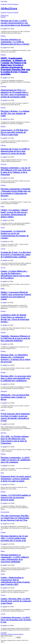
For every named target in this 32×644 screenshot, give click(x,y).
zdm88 (5, 29)
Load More (4, 633)
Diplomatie (4, 391)
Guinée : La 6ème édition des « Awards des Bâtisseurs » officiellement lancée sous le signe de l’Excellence (15, 275)
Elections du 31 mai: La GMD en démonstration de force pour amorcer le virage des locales (15, 151)
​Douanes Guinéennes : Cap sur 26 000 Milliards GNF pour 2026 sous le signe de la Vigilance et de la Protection (16, 171)
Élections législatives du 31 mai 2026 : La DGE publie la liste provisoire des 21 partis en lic (14, 538)
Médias (3, 289)
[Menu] (1, 14)
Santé (2, 473)
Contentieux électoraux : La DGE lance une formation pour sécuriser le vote (16, 620)
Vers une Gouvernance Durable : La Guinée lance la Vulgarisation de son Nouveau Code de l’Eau (15, 518)
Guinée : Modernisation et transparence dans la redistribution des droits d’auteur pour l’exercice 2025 (15, 581)
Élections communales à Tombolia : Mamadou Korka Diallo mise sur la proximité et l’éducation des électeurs (16, 192)
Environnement (5, 512)
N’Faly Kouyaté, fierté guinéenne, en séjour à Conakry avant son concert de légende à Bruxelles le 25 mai (15, 417)
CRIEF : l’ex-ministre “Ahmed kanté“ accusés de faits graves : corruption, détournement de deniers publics (14, 213)
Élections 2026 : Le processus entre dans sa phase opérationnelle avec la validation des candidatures (16, 378)
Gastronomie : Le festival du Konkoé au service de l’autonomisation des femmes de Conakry (15, 234)
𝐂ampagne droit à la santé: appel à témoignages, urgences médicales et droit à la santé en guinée (16, 479)
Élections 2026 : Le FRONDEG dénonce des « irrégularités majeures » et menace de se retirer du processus (16, 358)
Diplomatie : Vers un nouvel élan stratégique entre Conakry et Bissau (15, 397)
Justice (3, 206)
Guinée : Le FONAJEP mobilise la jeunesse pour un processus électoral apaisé (16, 497)
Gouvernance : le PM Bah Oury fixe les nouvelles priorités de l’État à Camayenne (15, 132)
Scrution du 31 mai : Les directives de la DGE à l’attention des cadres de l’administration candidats (16, 254)
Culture (3, 228)
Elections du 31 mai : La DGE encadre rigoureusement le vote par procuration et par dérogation (15, 23)
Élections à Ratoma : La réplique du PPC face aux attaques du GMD (15, 113)
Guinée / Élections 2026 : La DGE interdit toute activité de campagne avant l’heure (16, 601)
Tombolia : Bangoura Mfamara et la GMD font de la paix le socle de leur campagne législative (15, 338)
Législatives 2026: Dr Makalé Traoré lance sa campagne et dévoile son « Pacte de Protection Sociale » (15, 318)
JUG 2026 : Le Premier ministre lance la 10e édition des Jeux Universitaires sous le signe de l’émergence (15, 440)
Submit (19, 637)
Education (3, 433)
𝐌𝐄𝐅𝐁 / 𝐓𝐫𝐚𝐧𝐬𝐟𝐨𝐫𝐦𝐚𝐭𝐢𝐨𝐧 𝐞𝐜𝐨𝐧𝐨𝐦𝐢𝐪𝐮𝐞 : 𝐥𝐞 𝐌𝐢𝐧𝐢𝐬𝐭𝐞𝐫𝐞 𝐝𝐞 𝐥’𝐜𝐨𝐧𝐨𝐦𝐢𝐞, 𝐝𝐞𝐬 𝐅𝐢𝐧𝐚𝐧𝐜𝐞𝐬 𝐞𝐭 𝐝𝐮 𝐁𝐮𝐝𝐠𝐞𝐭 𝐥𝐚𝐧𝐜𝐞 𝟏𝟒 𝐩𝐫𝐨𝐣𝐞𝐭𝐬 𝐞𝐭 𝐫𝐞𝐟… (15, 66)
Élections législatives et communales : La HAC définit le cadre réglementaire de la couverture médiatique (15, 558)
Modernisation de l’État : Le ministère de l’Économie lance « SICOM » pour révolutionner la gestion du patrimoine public (15, 93)
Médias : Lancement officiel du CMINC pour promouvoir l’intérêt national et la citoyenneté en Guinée (16, 296)
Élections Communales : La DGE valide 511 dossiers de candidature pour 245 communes (16, 460)
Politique (3, 17)
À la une (3, 249)
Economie (3, 86)
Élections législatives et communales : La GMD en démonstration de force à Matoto (15, 42)
